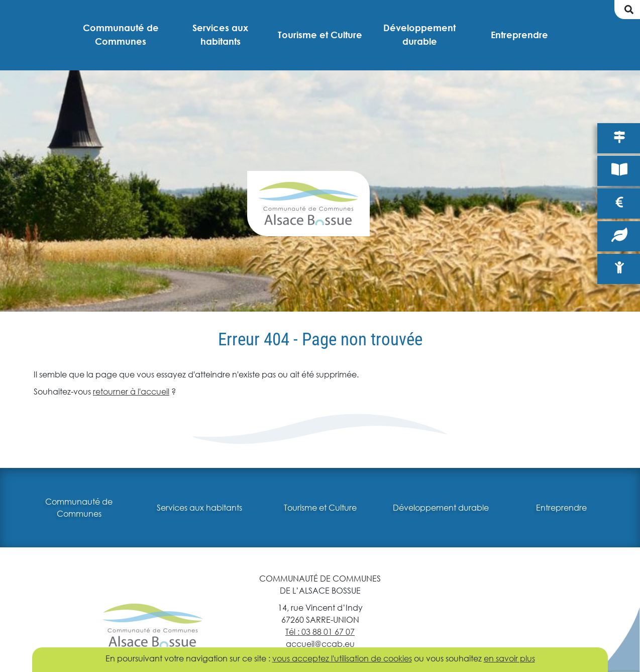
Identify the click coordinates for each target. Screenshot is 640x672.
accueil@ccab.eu (320, 644)
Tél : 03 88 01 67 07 (320, 632)
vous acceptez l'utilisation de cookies (342, 658)
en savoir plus (509, 658)
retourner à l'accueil (131, 391)
